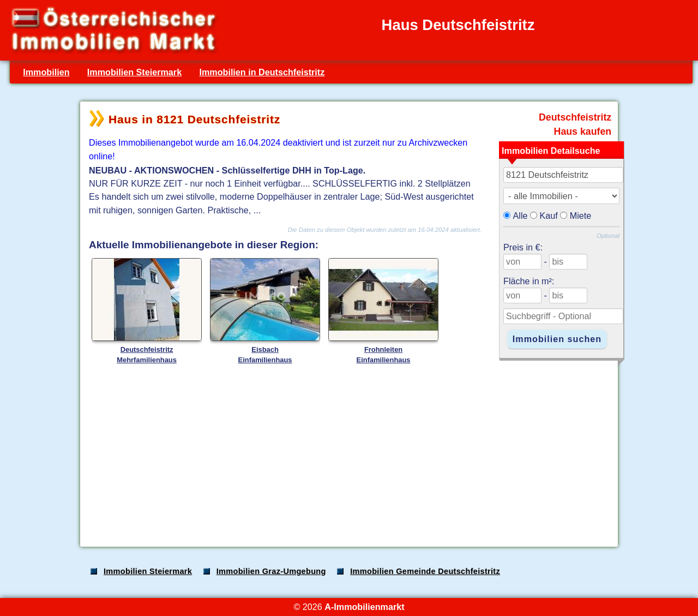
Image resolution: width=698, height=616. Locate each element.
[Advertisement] (348, 452)
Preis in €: (523, 247)
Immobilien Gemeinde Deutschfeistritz (425, 571)
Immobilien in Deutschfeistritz (262, 72)
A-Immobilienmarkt (364, 607)
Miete (581, 216)
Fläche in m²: (529, 281)
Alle (521, 216)
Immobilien (46, 72)
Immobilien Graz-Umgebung (271, 571)
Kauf (549, 216)
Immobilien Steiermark (134, 72)
